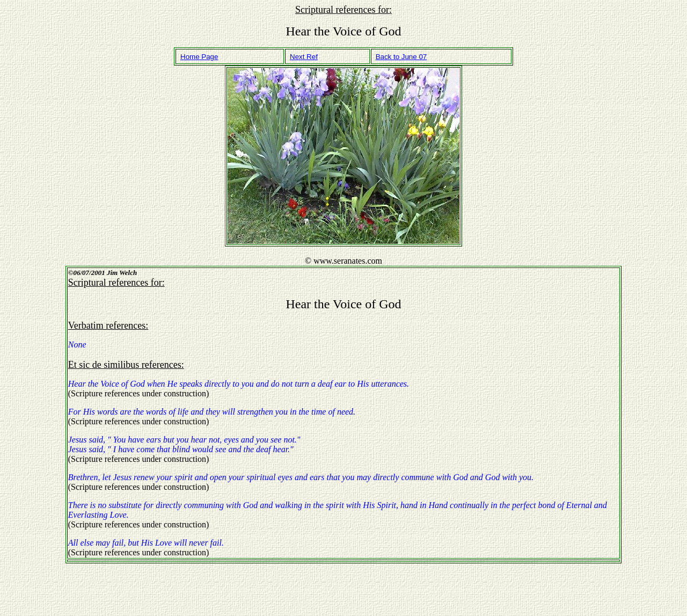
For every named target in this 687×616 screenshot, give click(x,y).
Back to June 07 (401, 57)
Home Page (199, 57)
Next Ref (304, 57)
